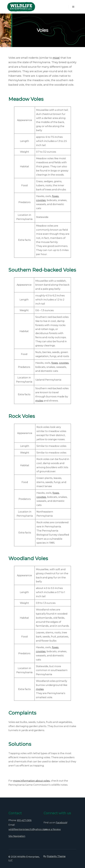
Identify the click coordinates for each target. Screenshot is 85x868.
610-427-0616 (24, 820)
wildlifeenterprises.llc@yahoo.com (28, 829)
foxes (55, 196)
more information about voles (31, 781)
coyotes (41, 200)
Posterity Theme (56, 856)
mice (56, 58)
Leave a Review (52, 829)
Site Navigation (17, 836)
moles (39, 401)
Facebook (61, 823)
